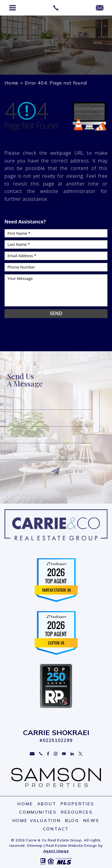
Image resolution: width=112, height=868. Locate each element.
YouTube (64, 754)
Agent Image (56, 851)
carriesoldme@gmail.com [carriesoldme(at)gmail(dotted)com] (32, 754)
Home (25, 804)
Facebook (48, 754)
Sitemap (35, 845)
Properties (78, 804)
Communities (38, 812)
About (47, 804)
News (91, 821)
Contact (56, 829)
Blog (72, 821)
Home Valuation (37, 821)
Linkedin (72, 754)
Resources (77, 812)
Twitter (80, 754)
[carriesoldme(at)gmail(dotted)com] (100, 8)
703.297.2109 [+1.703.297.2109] (41, 754)
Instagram (56, 754)
